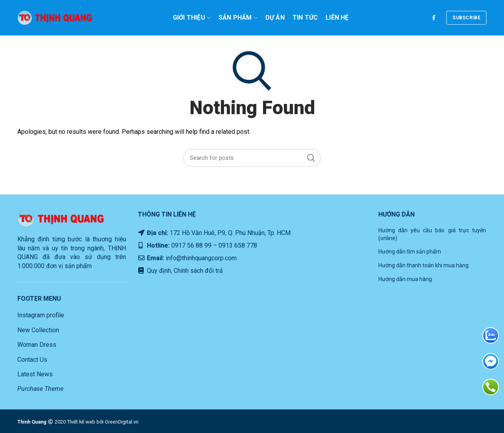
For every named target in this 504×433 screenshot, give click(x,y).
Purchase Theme (40, 389)
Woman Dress (37, 345)
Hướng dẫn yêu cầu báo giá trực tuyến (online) (432, 234)
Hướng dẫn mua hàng (405, 279)
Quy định (158, 271)
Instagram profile (41, 315)
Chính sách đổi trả (197, 271)
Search (311, 158)
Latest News (35, 374)
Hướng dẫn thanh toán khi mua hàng (423, 265)
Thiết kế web (81, 422)
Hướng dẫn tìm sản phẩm (410, 252)
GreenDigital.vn (122, 422)
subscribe (466, 18)
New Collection (38, 330)
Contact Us (32, 360)
